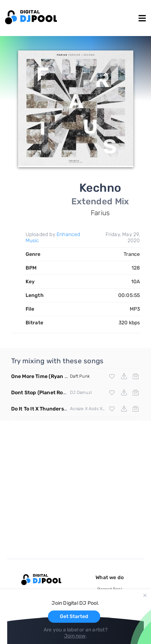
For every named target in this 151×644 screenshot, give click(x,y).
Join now (75, 636)
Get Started (74, 616)
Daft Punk (80, 376)
